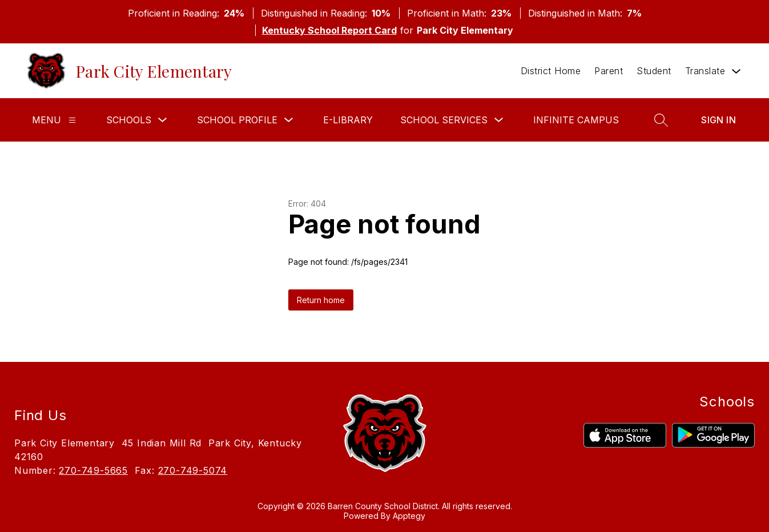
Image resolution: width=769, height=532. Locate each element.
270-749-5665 (93, 470)
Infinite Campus (576, 120)
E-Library (348, 120)
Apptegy (409, 516)
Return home (321, 300)
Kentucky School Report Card (329, 30)
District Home (551, 71)
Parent (609, 71)
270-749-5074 (193, 470)
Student (654, 71)
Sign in (718, 120)
